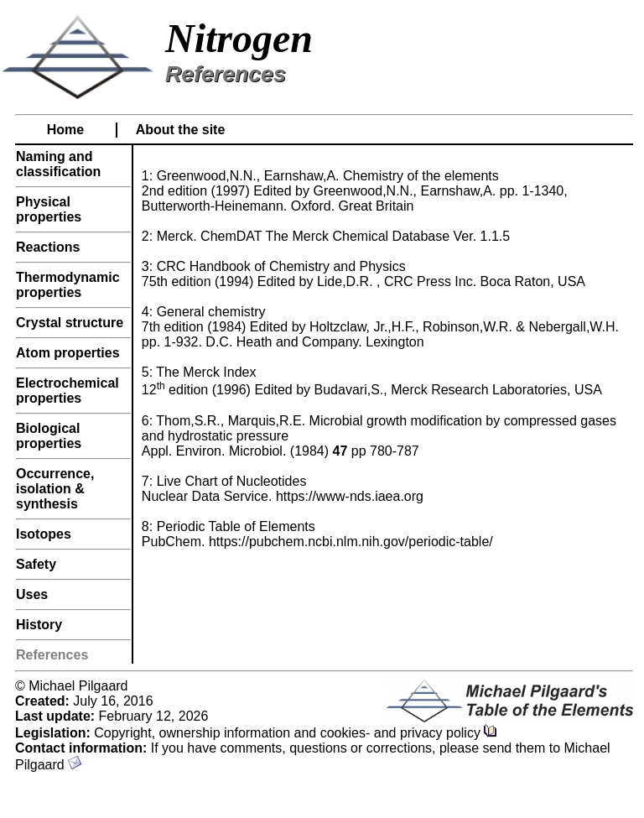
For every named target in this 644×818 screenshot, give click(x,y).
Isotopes (44, 534)
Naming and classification (58, 164)
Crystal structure (70, 323)
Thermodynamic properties (68, 285)
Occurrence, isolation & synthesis (55, 489)
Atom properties (68, 353)
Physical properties (49, 209)
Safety (36, 564)
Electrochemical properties (68, 391)
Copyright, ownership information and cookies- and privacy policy (296, 733)
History (39, 625)
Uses (32, 594)
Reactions (48, 247)
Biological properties (49, 436)
